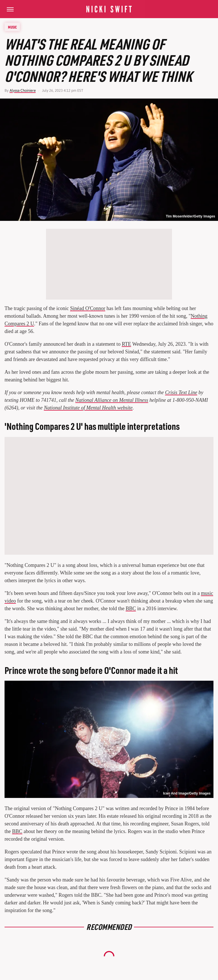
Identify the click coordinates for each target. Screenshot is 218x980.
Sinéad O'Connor (88, 308)
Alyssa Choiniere (23, 90)
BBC (131, 609)
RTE (126, 344)
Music (12, 27)
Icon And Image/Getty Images (187, 793)
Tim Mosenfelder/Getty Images (190, 216)
